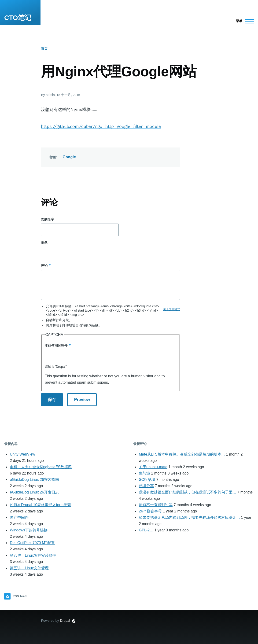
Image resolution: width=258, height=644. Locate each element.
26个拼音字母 (150, 511)
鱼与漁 (144, 473)
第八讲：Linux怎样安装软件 (33, 555)
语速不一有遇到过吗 (156, 505)
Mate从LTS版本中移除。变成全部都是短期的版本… (182, 454)
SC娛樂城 (147, 480)
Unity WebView (22, 454)
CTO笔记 (18, 18)
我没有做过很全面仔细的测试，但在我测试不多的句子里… (188, 492)
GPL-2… (146, 530)
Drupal (65, 621)
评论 (44, 266)
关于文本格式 (172, 309)
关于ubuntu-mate (153, 467)
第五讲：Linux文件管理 (29, 568)
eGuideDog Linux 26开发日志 (34, 492)
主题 (44, 243)
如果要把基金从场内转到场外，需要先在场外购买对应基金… (189, 517)
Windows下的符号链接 (29, 530)
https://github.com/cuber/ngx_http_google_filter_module (101, 126)
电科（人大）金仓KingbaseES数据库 (41, 467)
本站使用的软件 (56, 346)
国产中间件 (19, 517)
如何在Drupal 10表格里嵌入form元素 (40, 505)
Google (69, 157)
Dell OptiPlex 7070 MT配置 (32, 543)
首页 (44, 48)
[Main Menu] (243, 21)
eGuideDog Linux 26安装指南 (34, 480)
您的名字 (48, 219)
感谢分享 (146, 486)
